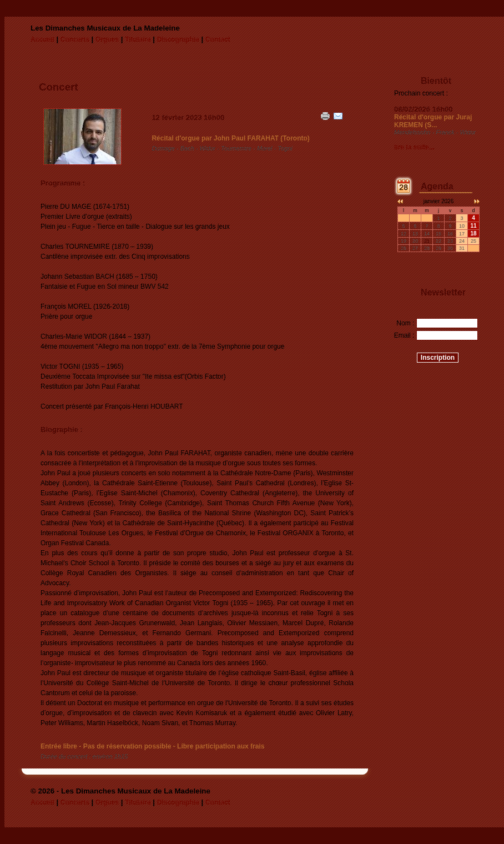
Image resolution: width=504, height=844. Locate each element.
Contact (218, 39)
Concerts (75, 39)
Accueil (42, 39)
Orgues (107, 39)
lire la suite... (414, 147)
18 (473, 233)
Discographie (178, 39)
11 (473, 226)
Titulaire (138, 39)
